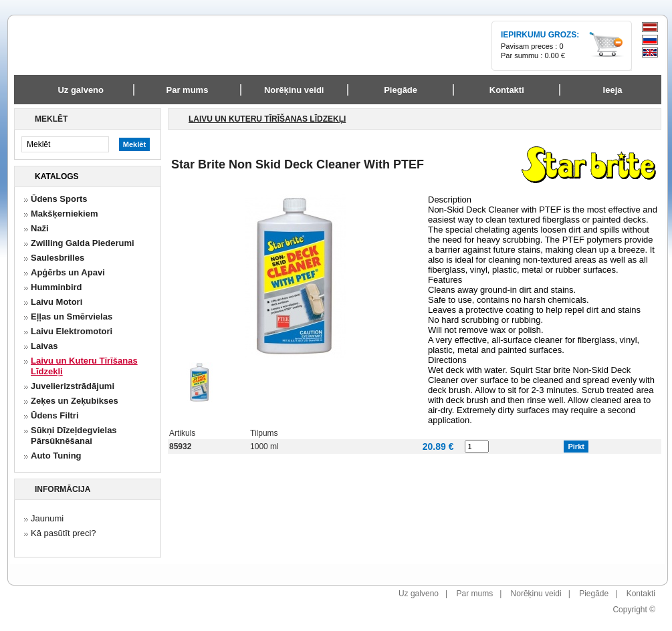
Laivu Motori (57, 302)
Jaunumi (47, 518)
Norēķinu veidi (536, 594)
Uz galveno (81, 90)
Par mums (474, 594)
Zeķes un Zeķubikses (75, 401)
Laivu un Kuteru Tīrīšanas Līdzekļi (84, 366)
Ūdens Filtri (55, 415)
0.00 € (555, 55)
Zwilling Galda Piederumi (83, 243)
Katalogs (57, 176)
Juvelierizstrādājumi (73, 386)
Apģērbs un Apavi (68, 272)
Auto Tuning (56, 456)
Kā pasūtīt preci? (64, 533)
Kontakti (641, 594)
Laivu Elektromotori (72, 331)
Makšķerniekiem (64, 214)
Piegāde (594, 594)
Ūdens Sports (59, 199)
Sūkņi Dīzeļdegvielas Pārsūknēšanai (74, 435)
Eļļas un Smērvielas (72, 317)
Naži (40, 228)
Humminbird (57, 287)
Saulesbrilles (58, 258)
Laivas (44, 346)
